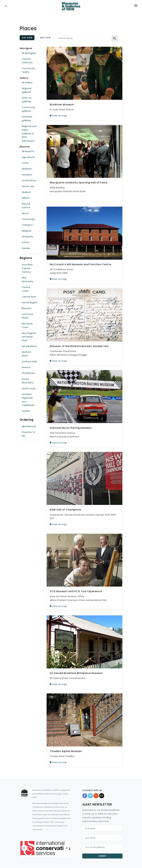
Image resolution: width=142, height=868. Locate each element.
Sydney (26, 411)
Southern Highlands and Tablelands (28, 400)
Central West (29, 297)
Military (26, 198)
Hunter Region (30, 302)
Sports (25, 213)
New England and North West (29, 337)
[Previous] (24, 848)
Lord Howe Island (28, 316)
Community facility (28, 70)
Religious (27, 231)
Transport (27, 225)
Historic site (28, 186)
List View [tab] (27, 38)
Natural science (26, 206)
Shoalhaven (28, 373)
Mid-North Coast (27, 325)
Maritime (27, 169)
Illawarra (27, 308)
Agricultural (28, 157)
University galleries (27, 119)
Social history (29, 180)
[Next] (66, 848)
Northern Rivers (27, 354)
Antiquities (28, 237)
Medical (26, 192)
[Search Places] (84, 38)
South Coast (29, 388)
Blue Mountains (28, 279)
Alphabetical (29, 426)
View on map (58, 116)
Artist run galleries (27, 100)
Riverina (26, 367)
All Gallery (27, 83)
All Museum (28, 151)
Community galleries (28, 109)
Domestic (27, 175)
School (25, 242)
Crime (25, 163)
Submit (102, 856)
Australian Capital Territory (27, 268)
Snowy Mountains (28, 381)
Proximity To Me (29, 434)
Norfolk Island (29, 346)
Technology (28, 219)
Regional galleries (27, 90)
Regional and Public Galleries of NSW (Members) (29, 133)
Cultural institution (27, 61)
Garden (26, 248)
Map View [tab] (45, 38)
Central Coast (26, 289)
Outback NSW (29, 362)
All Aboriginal (29, 53)
